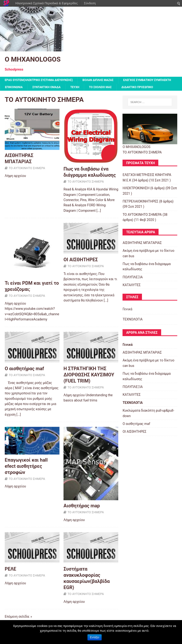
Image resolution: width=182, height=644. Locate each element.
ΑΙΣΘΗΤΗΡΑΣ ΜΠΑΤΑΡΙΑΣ (142, 243)
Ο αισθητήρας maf (24, 369)
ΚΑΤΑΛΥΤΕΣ (132, 285)
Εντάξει (95, 637)
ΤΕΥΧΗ (75, 87)
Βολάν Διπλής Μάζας (98, 80)
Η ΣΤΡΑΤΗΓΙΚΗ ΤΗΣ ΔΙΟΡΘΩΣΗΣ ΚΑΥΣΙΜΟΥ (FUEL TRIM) (89, 375)
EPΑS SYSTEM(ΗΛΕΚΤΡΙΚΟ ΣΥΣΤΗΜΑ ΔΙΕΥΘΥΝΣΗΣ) (39, 80)
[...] (99, 211)
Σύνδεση (90, 3)
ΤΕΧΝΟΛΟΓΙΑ (132, 319)
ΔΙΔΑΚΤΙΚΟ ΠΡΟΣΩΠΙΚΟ (137, 87)
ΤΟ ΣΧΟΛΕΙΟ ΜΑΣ (100, 87)
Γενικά (127, 309)
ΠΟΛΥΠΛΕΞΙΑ (133, 277)
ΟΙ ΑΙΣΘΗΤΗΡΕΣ (81, 260)
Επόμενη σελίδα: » (18, 617)
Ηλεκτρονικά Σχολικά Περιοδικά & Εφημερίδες (47, 3)
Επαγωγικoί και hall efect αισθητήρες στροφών (26, 466)
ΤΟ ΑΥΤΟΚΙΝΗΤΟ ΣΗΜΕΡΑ (27, 168)
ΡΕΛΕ (10, 569)
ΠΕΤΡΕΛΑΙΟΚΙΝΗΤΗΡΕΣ (140, 201)
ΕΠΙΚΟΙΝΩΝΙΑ (14, 87)
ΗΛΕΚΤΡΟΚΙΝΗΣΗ (136, 188)
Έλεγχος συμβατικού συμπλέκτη (147, 80)
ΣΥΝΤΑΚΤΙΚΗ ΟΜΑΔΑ (47, 87)
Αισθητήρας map (82, 506)
